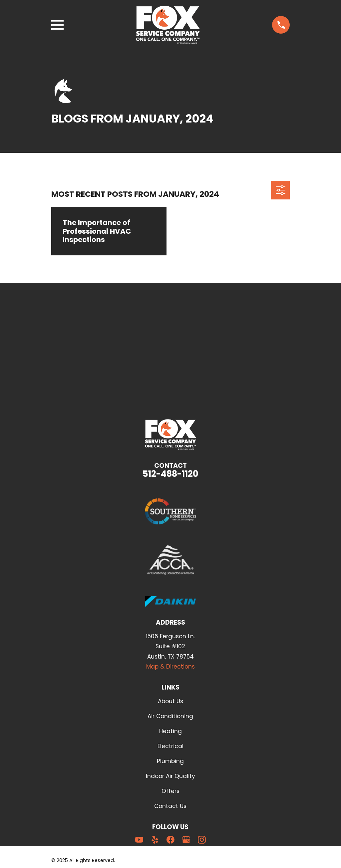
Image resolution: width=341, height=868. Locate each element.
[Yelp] (155, 840)
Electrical (170, 746)
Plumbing (170, 761)
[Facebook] (170, 840)
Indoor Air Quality (170, 776)
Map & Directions (170, 667)
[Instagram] (202, 840)
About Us (170, 701)
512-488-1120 (170, 474)
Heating (170, 731)
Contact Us (170, 806)
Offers (170, 791)
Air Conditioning (170, 716)
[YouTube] (139, 840)
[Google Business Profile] (186, 840)
